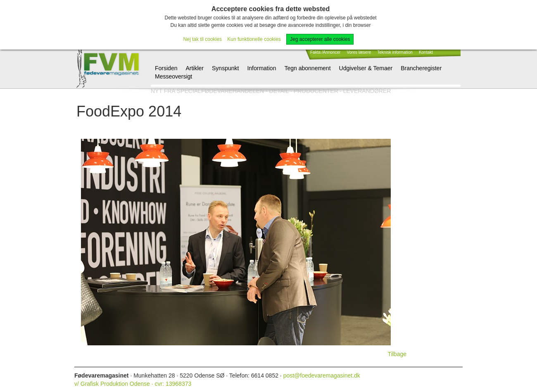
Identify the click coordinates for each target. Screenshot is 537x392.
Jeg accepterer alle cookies (320, 39)
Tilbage (397, 354)
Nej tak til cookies (203, 39)
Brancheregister (421, 68)
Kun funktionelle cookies (254, 39)
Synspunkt (225, 68)
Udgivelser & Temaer (366, 68)
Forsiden (166, 68)
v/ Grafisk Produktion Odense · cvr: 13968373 (133, 384)
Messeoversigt (173, 76)
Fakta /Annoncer (325, 52)
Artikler (195, 68)
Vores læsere (359, 52)
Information (261, 68)
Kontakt (426, 52)
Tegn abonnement (307, 68)
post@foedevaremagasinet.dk (322, 375)
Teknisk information (395, 52)
